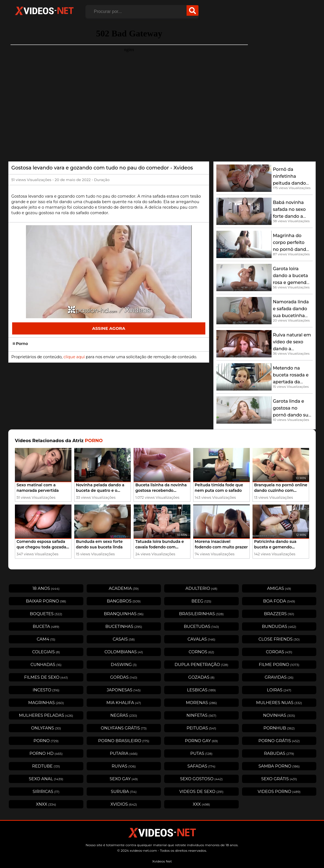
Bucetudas (201, 626)
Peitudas (201, 728)
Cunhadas (46, 664)
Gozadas (201, 677)
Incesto (46, 690)
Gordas (124, 677)
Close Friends (279, 639)
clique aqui (74, 357)
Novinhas (279, 715)
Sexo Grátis (279, 779)
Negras (124, 715)
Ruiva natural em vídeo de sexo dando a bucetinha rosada (292, 349)
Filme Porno (279, 664)
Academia (124, 588)
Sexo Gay (124, 779)
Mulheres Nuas (279, 703)
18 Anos (46, 588)
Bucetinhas (124, 626)
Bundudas (279, 626)
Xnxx (46, 804)
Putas (201, 753)
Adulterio (201, 588)
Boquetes (46, 614)
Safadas (201, 766)
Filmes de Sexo (46, 677)
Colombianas (124, 652)
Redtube (46, 766)
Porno (20, 344)
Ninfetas (202, 715)
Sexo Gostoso (201, 779)
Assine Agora (109, 328)
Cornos (201, 652)
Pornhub (279, 728)
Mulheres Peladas (46, 715)
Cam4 (46, 639)
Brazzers (279, 614)
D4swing (124, 664)
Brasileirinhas (201, 614)
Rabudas (279, 753)
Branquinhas (124, 614)
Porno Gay (201, 741)
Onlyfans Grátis (124, 728)
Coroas (279, 652)
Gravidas (279, 677)
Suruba (124, 791)
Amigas (279, 588)
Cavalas (201, 639)
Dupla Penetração (201, 664)
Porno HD (46, 753)
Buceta (46, 626)
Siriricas (46, 791)
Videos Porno (279, 791)
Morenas (201, 703)
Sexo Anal (46, 779)
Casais (124, 639)
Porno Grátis (279, 741)
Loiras (279, 690)
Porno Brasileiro (124, 741)
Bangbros (124, 601)
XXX (201, 804)
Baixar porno (46, 601)
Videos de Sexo (201, 791)
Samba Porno (279, 766)
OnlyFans (46, 728)
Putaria (124, 753)
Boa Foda (279, 601)
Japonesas (124, 690)
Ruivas (124, 766)
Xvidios (124, 804)
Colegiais (46, 652)
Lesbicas (201, 690)
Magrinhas (46, 703)
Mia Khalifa (124, 703)
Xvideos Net (162, 861)
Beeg (201, 601)
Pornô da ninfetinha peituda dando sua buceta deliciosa (290, 183)
